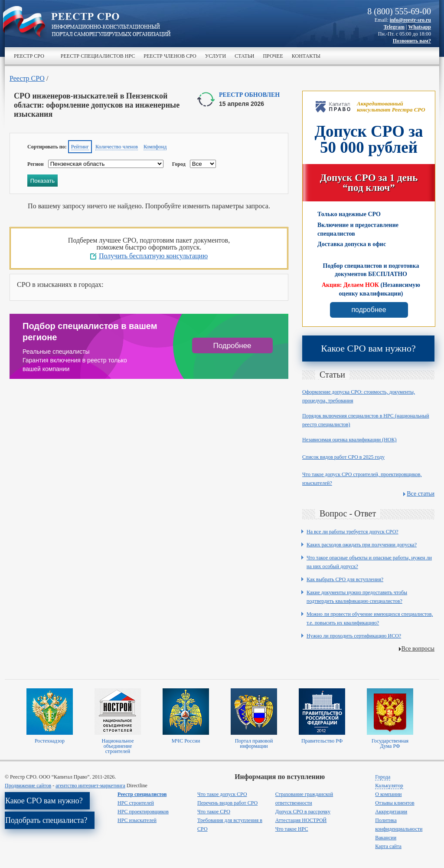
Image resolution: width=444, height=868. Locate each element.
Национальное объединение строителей (118, 746)
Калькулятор (389, 786)
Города (383, 777)
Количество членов (117, 147)
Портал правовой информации (254, 743)
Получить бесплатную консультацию (153, 256)
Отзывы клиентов (395, 803)
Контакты (306, 56)
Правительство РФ (322, 741)
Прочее (273, 56)
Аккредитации (391, 812)
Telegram (394, 27)
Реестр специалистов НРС (98, 56)
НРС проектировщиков (143, 812)
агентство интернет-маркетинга (90, 786)
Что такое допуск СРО (222, 794)
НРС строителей (136, 803)
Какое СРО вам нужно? (368, 348)
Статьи (244, 56)
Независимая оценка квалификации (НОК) (349, 440)
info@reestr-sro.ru (410, 20)
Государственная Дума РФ (390, 743)
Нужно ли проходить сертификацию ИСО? (354, 636)
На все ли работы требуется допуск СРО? (353, 532)
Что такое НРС (292, 829)
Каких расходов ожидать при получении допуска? (362, 545)
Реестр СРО (29, 56)
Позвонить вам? (412, 41)
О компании (388, 794)
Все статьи (421, 494)
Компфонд (155, 147)
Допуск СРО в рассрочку (303, 812)
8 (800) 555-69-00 (399, 11)
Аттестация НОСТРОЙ (301, 820)
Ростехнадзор (50, 741)
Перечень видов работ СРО (227, 803)
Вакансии (386, 838)
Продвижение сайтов (28, 786)
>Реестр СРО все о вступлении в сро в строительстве (111, 25)
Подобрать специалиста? (46, 820)
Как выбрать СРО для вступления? (345, 579)
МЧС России (186, 741)
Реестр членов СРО (170, 56)
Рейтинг (80, 147)
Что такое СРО (214, 812)
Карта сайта (388, 846)
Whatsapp (420, 27)
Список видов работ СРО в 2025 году (343, 457)
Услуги (215, 56)
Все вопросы (418, 649)
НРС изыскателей (137, 820)
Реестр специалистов (142, 794)
